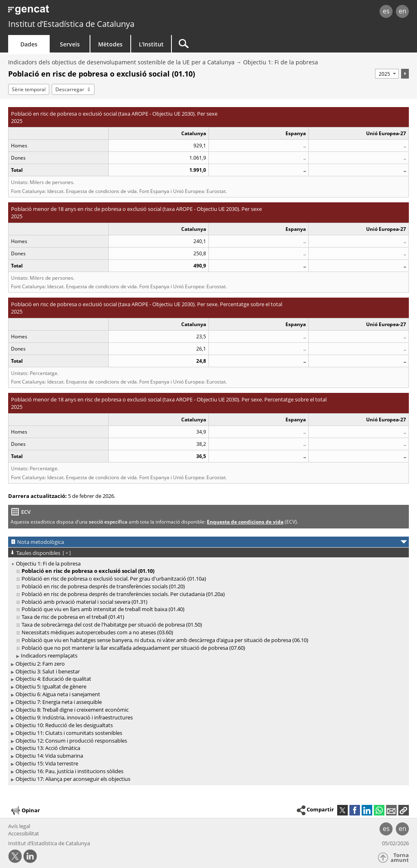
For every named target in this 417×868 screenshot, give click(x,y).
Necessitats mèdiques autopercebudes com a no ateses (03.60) (97, 632)
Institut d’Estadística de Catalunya (71, 24)
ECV (26, 512)
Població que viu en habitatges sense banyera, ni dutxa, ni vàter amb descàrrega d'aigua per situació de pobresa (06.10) (165, 640)
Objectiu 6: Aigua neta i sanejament (58, 694)
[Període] (387, 74)
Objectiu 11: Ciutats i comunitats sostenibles (69, 733)
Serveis (70, 44)
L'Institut (151, 44)
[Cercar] (241, 44)
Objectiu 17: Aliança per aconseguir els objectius (73, 779)
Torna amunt (400, 858)
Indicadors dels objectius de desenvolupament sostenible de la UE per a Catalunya (121, 62)
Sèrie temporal (29, 89)
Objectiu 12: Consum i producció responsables (71, 741)
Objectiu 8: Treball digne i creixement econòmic (72, 710)
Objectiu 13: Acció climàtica (48, 748)
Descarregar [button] (70, 89)
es (386, 11)
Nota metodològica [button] (41, 542)
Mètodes (110, 44)
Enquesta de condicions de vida (245, 522)
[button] (404, 810)
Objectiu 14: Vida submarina (49, 756)
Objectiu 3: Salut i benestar (48, 671)
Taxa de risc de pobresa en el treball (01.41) (73, 617)
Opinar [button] (25, 811)
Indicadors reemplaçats (49, 655)
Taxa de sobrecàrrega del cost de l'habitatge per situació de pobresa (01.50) (112, 625)
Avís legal (19, 826)
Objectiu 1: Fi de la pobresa (281, 62)
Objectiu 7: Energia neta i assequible (59, 702)
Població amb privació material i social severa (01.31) (84, 602)
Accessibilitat (24, 833)
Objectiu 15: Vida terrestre (47, 763)
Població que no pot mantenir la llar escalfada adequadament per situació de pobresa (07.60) (133, 648)
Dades (29, 44)
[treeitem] (207, 610)
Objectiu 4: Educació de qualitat (53, 679)
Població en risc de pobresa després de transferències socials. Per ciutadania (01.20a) (123, 594)
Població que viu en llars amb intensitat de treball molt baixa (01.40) (103, 609)
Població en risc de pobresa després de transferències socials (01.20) (103, 586)
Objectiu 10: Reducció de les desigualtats (64, 725)
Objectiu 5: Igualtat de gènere (51, 686)
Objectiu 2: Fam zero (40, 664)
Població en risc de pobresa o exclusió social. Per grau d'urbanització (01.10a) (114, 579)
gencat (88, 12)
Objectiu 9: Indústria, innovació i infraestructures (74, 717)
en (403, 11)
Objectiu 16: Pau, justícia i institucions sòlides (69, 771)
